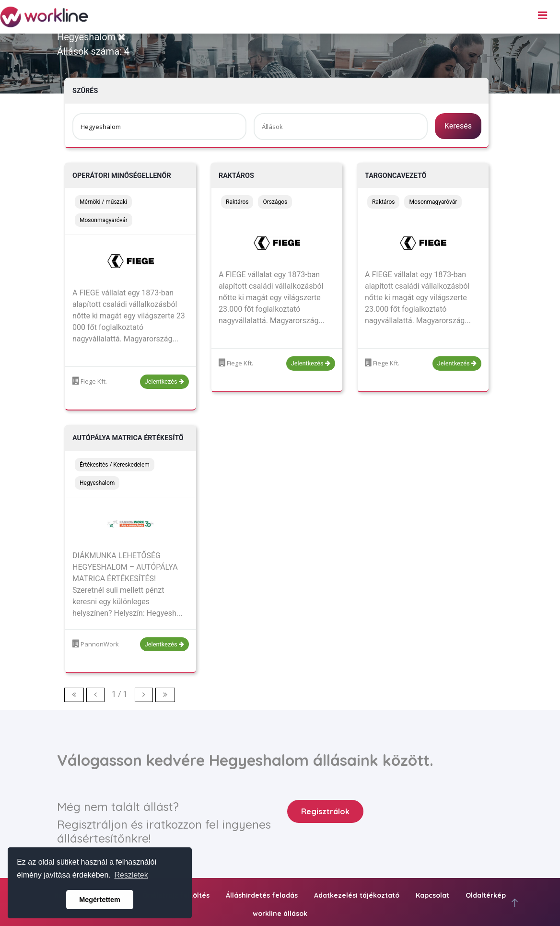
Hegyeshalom (91, 37)
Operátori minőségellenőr (122, 176)
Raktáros (236, 176)
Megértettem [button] (100, 900)
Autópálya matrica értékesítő (128, 438)
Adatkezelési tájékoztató (357, 895)
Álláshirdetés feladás (262, 895)
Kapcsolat (432, 895)
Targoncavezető (396, 176)
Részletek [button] (131, 875)
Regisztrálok (325, 811)
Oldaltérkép (486, 895)
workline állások (280, 914)
